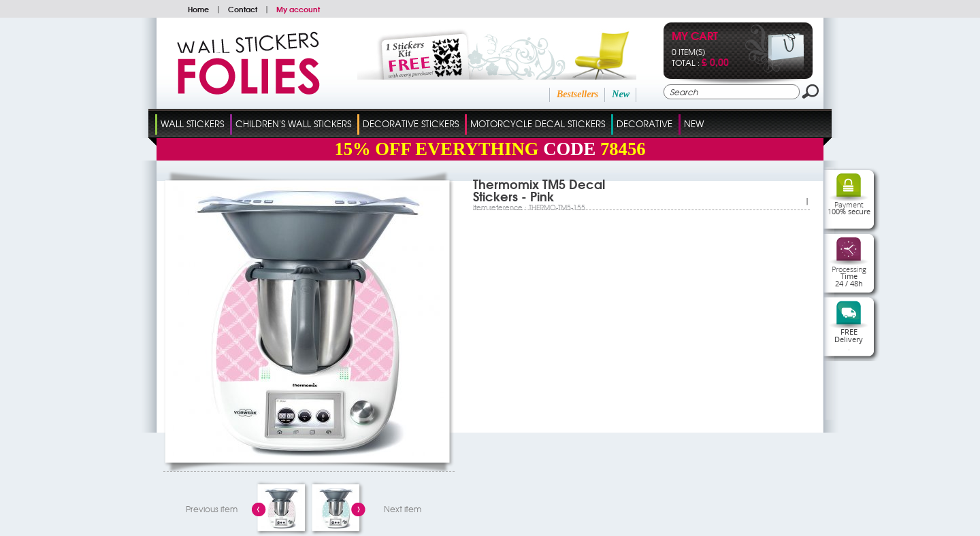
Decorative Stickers (411, 123)
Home (198, 9)
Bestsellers (577, 94)
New (621, 94)
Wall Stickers (192, 123)
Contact (243, 9)
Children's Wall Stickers (293, 123)
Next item (403, 509)
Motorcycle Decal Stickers (538, 123)
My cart (695, 37)
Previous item (212, 509)
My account (298, 9)
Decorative (644, 123)
